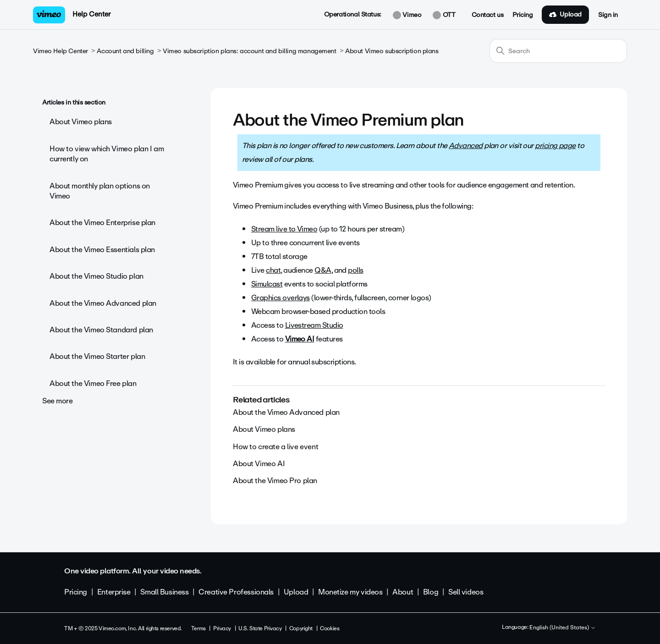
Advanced (466, 146)
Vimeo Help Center (60, 51)
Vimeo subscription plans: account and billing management (249, 51)
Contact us (488, 15)
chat (273, 270)
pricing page (555, 146)
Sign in (608, 15)
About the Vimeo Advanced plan (103, 303)
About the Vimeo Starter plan (97, 356)
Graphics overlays (280, 298)
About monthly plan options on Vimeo (100, 191)
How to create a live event (275, 447)
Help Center (91, 14)
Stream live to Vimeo (284, 229)
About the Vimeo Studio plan (96, 276)
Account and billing (125, 51)
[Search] (558, 51)
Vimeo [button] (407, 15)
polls (355, 270)
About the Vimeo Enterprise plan (102, 223)
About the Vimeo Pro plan (275, 481)
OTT (444, 15)
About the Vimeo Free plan (93, 383)
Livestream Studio (314, 325)
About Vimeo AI (259, 464)
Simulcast (267, 284)
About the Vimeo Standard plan (101, 330)
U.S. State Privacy (260, 628)
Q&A (323, 270)
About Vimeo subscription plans (392, 51)
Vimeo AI (300, 339)
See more (58, 401)
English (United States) (563, 628)
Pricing (522, 15)
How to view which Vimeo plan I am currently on (107, 154)
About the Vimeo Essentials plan (102, 250)
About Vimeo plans (81, 122)
